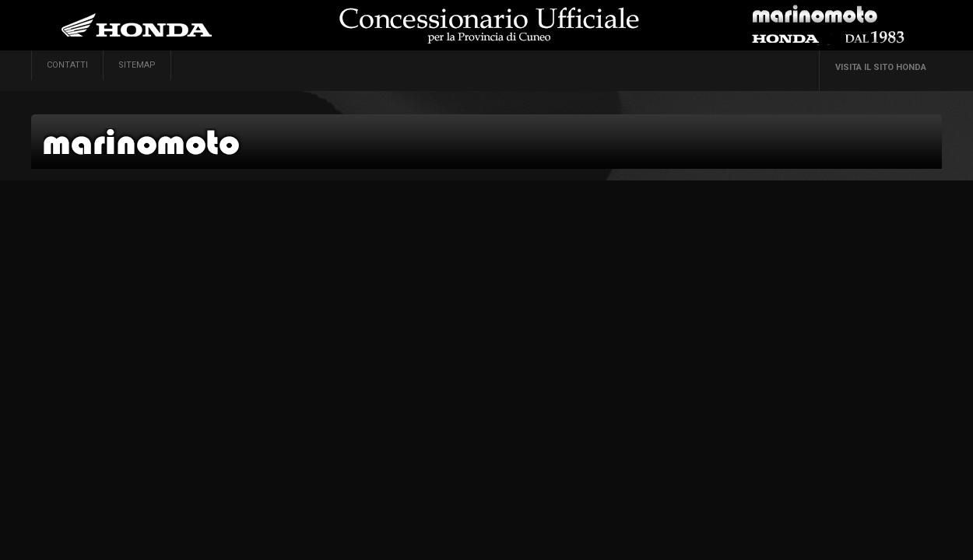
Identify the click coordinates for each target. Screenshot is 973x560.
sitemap (137, 65)
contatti (67, 65)
